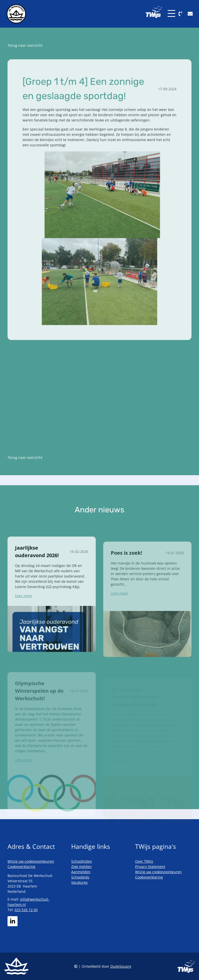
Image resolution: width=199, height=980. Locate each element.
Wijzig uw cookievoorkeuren (31, 861)
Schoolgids (80, 877)
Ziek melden (81, 867)
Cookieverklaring (21, 867)
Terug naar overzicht (25, 45)
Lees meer (24, 615)
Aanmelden (81, 872)
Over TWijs (144, 861)
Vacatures (79, 882)
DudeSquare (121, 966)
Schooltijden (82, 861)
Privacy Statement (150, 867)
